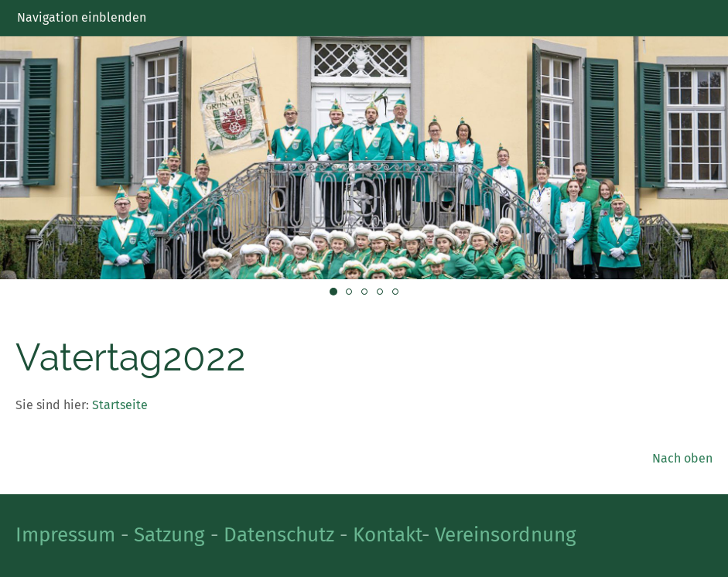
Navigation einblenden (82, 17)
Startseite (120, 405)
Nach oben (682, 458)
